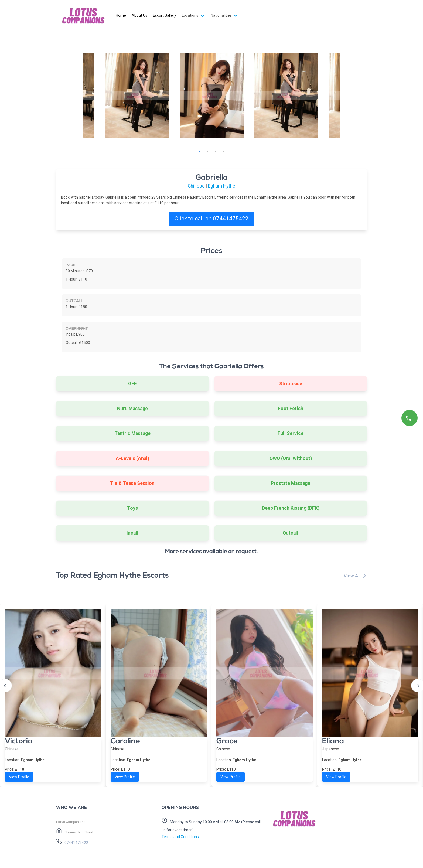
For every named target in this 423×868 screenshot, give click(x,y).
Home (121, 15)
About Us (139, 15)
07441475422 (76, 843)
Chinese (196, 186)
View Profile (19, 777)
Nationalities (221, 15)
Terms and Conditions (180, 837)
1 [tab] (199, 152)
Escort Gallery (165, 15)
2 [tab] (207, 152)
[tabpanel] (212, 96)
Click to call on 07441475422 (211, 219)
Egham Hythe (222, 186)
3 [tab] (216, 152)
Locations (190, 15)
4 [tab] (224, 152)
